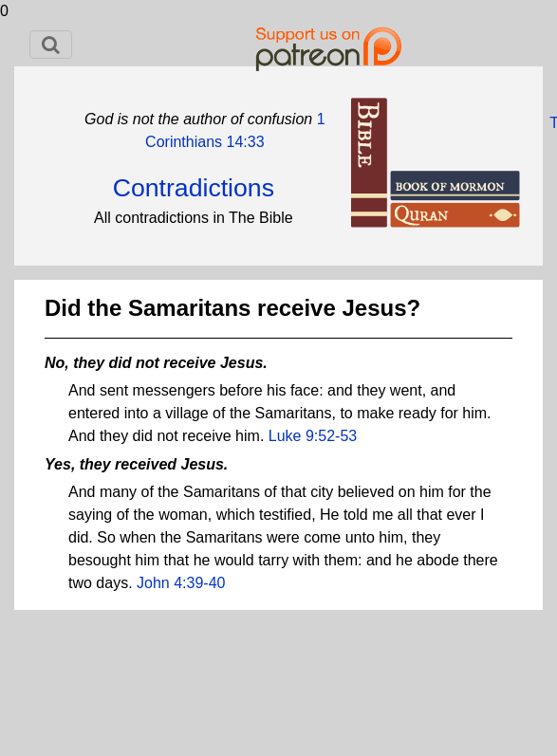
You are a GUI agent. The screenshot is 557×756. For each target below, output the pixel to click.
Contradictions (194, 188)
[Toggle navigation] (51, 45)
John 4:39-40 (181, 583)
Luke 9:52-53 (313, 436)
